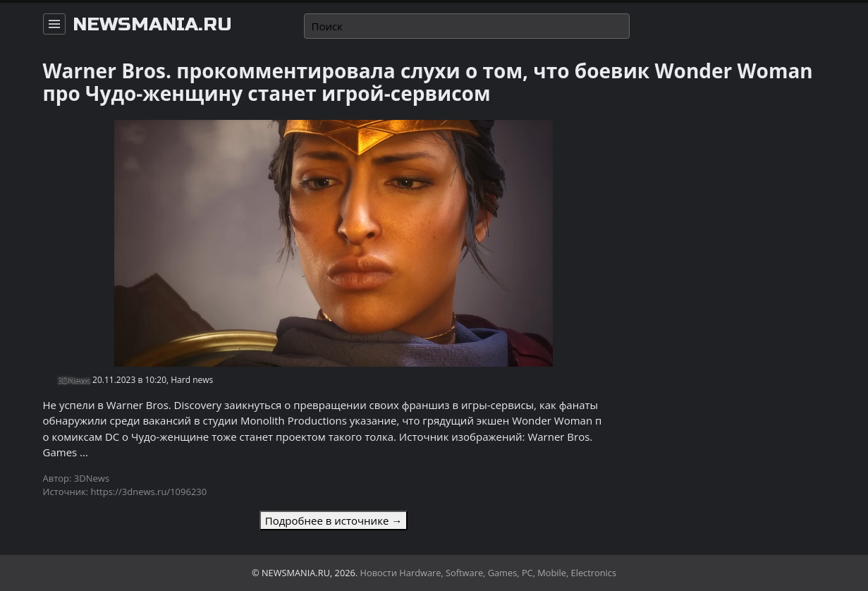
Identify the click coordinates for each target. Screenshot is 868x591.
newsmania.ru (152, 25)
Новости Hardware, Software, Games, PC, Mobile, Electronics (489, 573)
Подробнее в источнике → (334, 520)
